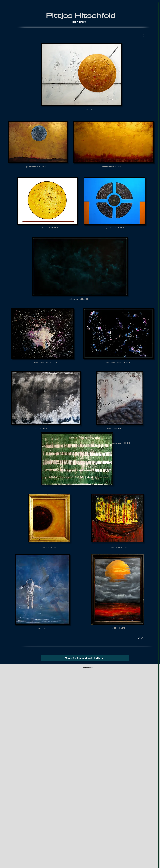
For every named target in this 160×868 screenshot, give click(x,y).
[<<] (140, 35)
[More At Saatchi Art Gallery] (85, 658)
